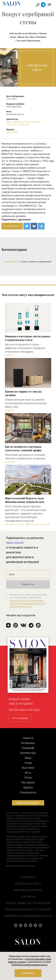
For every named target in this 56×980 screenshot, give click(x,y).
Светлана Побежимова (18, 125)
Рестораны (28, 782)
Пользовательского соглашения (27, 601)
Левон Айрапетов (15, 122)
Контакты (28, 897)
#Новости (10, 355)
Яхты (28, 773)
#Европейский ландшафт (38, 525)
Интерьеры (28, 743)
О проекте (28, 877)
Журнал (28, 787)
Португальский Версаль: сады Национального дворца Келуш (25, 500)
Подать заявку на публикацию (28, 903)
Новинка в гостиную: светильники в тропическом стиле (28, 338)
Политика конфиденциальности (28, 916)
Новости (28, 738)
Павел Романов (32, 122)
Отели (28, 778)
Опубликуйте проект (28, 803)
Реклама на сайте (28, 884)
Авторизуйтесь (12, 262)
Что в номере (20, 718)
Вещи (28, 758)
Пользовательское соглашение (28, 909)
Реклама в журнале (28, 890)
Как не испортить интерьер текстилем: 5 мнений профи (23, 448)
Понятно (28, 973)
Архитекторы (28, 753)
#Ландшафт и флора (15, 525)
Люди (28, 763)
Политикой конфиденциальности (27, 604)
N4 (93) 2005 (12, 132)
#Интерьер (10, 462)
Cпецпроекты (28, 792)
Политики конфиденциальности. (30, 965)
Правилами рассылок (21, 606)
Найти (38, 5)
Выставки (28, 768)
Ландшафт (28, 748)
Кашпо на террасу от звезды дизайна (23, 393)
